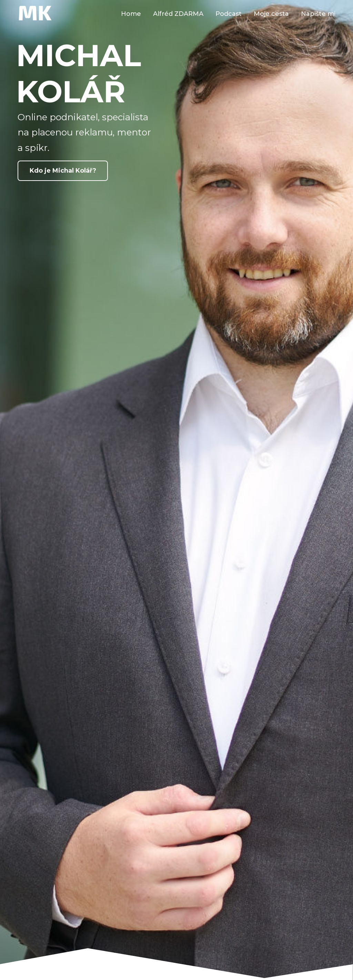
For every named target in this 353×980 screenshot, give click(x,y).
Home (131, 14)
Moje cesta (271, 14)
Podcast (229, 14)
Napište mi (318, 14)
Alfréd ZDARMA (178, 14)
